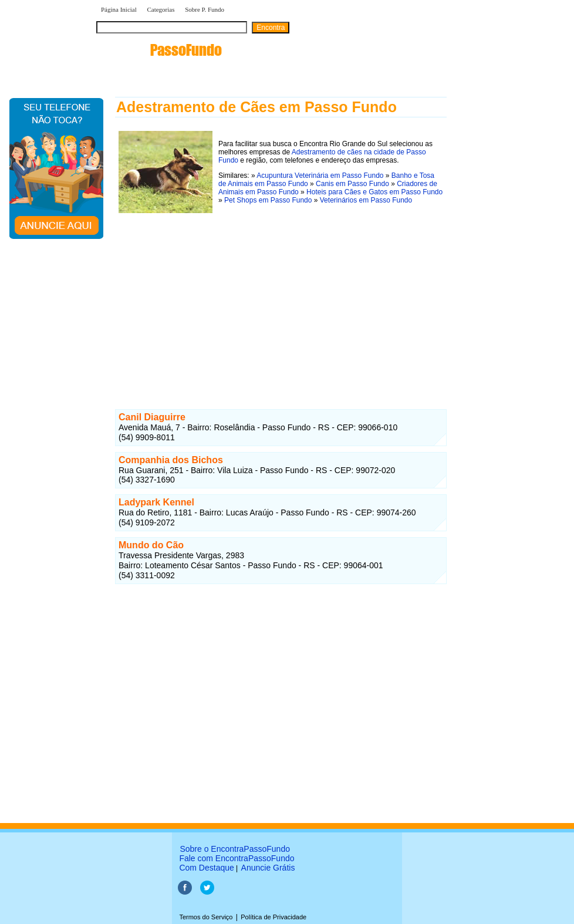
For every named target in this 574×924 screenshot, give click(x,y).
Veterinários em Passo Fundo (366, 200)
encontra (159, 50)
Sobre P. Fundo (205, 9)
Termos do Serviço (206, 917)
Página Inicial (119, 9)
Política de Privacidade (274, 917)
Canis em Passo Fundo (352, 184)
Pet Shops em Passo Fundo (268, 200)
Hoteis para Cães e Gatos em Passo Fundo (374, 192)
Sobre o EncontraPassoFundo (235, 849)
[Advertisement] (281, 299)
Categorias (161, 9)
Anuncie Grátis (268, 868)
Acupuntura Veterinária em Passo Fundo (320, 176)
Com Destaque (206, 868)
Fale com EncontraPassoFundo (237, 858)
